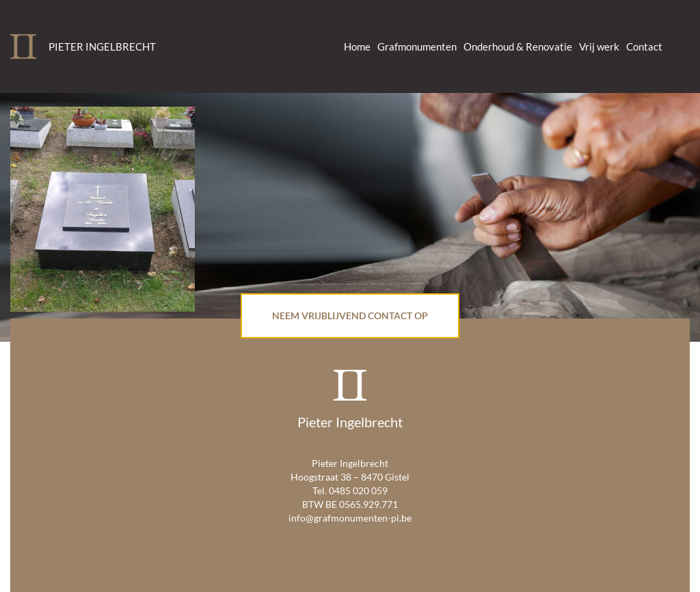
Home (357, 46)
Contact (644, 46)
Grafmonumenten (417, 46)
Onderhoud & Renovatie (518, 46)
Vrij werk (599, 46)
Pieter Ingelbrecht (102, 46)
